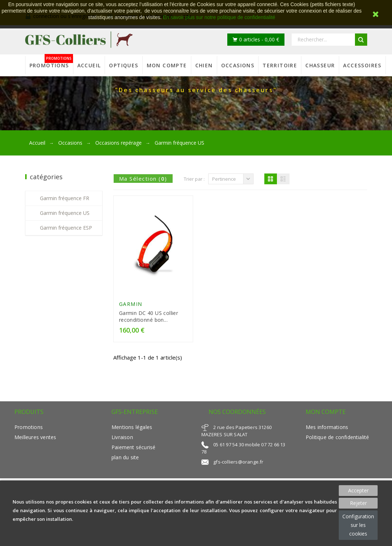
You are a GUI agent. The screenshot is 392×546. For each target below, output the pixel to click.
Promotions (29, 427)
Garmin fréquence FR (65, 198)
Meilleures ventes (35, 437)
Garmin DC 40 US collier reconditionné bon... (149, 316)
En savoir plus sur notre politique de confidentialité (219, 17)
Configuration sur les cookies (358, 525)
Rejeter (358, 503)
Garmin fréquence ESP (66, 228)
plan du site (125, 457)
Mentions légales (132, 427)
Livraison (122, 437)
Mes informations (327, 427)
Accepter (358, 490)
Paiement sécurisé (133, 447)
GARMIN (131, 304)
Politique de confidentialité (337, 437)
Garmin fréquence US (65, 213)
